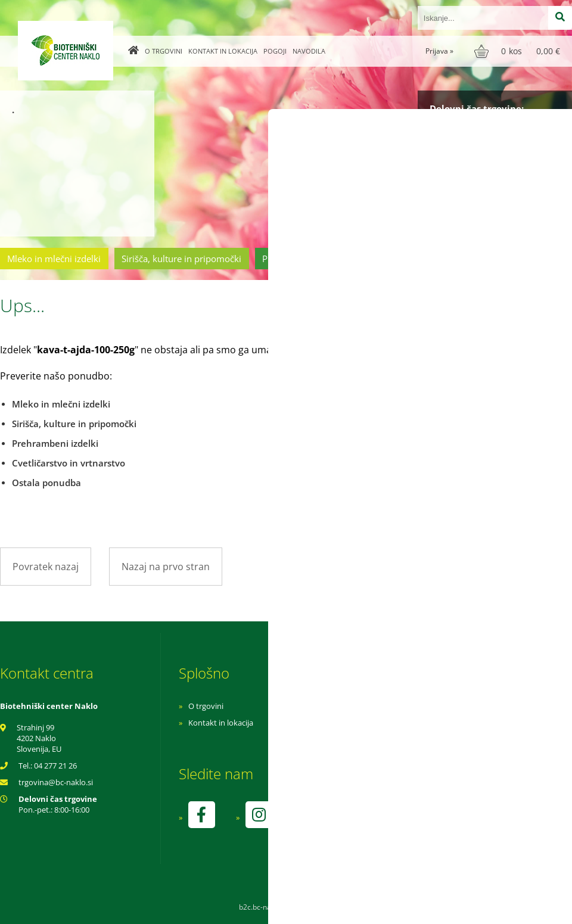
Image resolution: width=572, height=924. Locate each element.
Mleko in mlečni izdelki (54, 259)
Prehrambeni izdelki (303, 259)
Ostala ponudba (526, 259)
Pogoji (275, 51)
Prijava (439, 51)
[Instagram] (259, 815)
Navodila (309, 51)
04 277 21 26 (55, 766)
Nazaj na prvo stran (166, 567)
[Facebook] (201, 815)
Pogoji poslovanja (380, 723)
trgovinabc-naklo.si (56, 782)
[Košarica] (519, 51)
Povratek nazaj (46, 567)
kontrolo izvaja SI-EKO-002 (395, 823)
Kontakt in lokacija (223, 51)
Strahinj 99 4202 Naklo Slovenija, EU (39, 738)
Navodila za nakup (381, 706)
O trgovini (164, 51)
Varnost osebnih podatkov (396, 739)
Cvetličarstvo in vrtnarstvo (419, 259)
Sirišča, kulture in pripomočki (181, 259)
